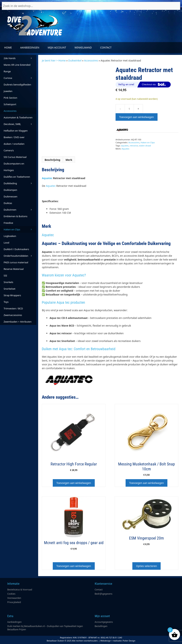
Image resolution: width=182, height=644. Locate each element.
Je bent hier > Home (54, 60)
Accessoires (91, 60)
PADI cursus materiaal (16, 262)
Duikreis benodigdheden (17, 85)
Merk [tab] (69, 160)
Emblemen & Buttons (16, 216)
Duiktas (8, 203)
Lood (6, 243)
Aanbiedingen (30, 47)
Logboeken (10, 236)
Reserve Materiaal (14, 269)
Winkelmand (83, 47)
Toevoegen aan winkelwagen (136, 117)
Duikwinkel (75, 60)
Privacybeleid (14, 602)
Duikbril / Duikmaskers (16, 249)
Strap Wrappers (12, 295)
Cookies (11, 594)
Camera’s (9, 150)
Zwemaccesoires (13, 315)
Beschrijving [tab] (52, 160)
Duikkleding (20, 183)
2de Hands (20, 58)
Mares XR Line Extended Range (17, 68)
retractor (134, 146)
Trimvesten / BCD (13, 308)
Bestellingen (101, 626)
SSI (5, 276)
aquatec (125, 146)
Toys (6, 302)
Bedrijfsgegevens (104, 594)
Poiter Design (129, 641)
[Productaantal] (129, 109)
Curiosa (20, 78)
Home (8, 47)
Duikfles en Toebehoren (17, 177)
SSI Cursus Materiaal (15, 157)
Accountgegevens (104, 622)
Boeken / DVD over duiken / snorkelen (14, 141)
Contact (106, 47)
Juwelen (8, 91)
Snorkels (8, 282)
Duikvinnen (20, 210)
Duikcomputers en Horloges (14, 167)
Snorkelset (9, 289)
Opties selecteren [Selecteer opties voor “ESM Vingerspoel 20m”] (146, 566)
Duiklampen (10, 190)
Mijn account (57, 47)
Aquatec (126, 149)
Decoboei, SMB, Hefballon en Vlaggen (16, 127)
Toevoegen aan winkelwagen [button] (74, 483)
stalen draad (145, 146)
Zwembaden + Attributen (18, 322)
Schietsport (10, 104)
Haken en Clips (148, 142)
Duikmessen (10, 196)
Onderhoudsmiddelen (20, 256)
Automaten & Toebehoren (20, 118)
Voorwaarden (14, 598)
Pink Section (10, 98)
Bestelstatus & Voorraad (20, 590)
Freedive (8, 223)
